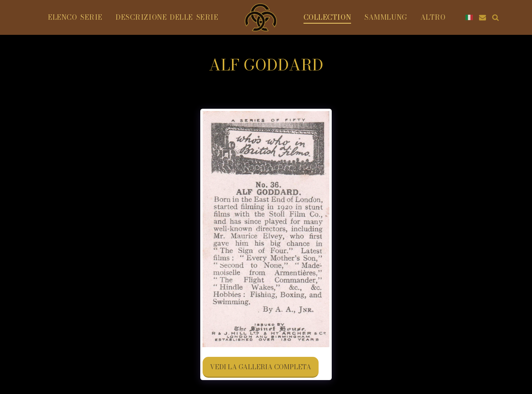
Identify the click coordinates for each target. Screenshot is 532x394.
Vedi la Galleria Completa (261, 367)
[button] (483, 17)
